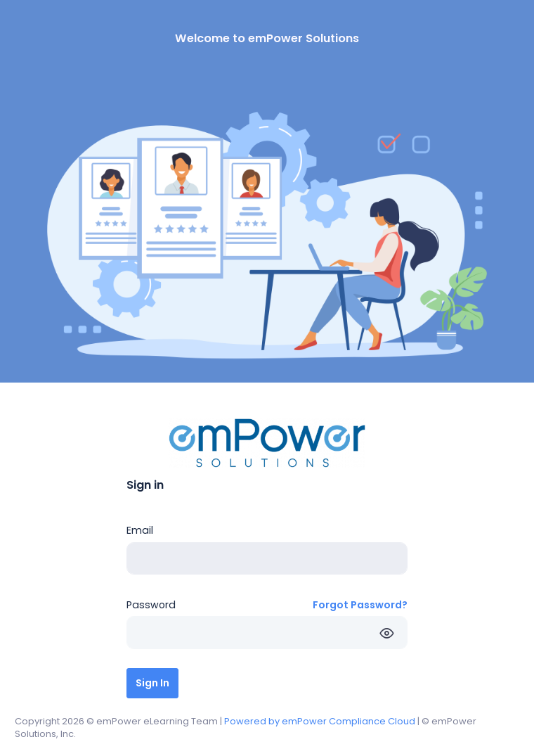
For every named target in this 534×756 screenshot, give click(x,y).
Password (151, 605)
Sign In (152, 683)
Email (140, 530)
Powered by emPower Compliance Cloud (320, 721)
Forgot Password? (360, 605)
